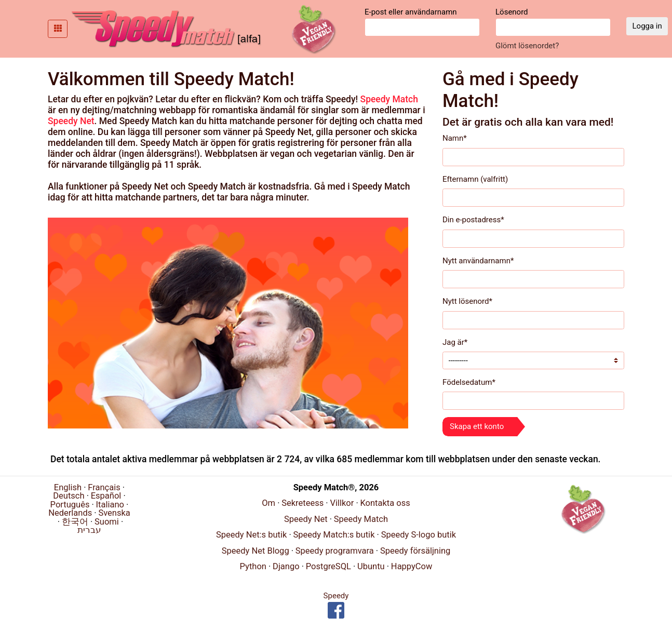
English (68, 487)
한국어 (75, 522)
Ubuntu (371, 566)
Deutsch (69, 496)
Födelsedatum (469, 382)
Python (253, 566)
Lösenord (553, 22)
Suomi (107, 522)
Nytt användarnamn (478, 261)
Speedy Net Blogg (256, 551)
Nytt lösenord (467, 301)
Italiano (110, 505)
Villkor (342, 503)
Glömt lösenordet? (527, 46)
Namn (455, 138)
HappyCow (412, 566)
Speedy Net (71, 121)
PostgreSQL (328, 566)
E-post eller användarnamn (422, 22)
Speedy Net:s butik (251, 535)
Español (106, 496)
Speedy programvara (335, 551)
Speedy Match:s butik (334, 535)
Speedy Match (389, 99)
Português (70, 505)
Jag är (455, 342)
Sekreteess (303, 503)
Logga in (647, 26)
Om (268, 503)
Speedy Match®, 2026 (336, 487)
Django (286, 566)
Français (104, 487)
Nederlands (70, 513)
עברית (89, 530)
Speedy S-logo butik (419, 535)
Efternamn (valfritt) (475, 179)
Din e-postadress (473, 220)
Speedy (336, 596)
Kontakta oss (385, 503)
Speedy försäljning (415, 551)
